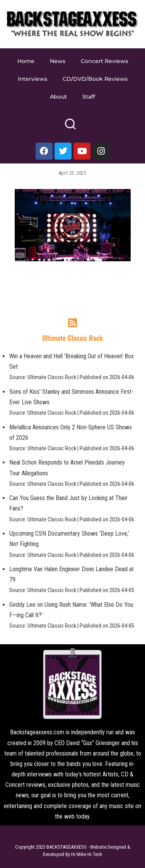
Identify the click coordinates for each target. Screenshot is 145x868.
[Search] (70, 127)
